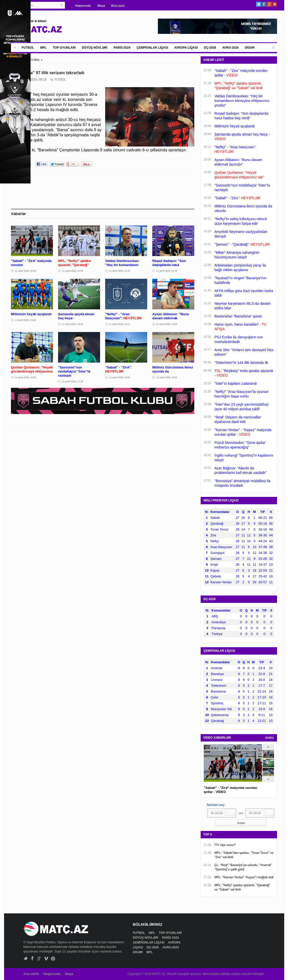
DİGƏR (250, 48)
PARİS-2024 (122, 48)
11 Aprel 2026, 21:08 (167, 271)
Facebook (264, 4)
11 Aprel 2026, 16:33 (167, 377)
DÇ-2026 (210, 48)
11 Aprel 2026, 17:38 (72, 381)
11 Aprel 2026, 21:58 (72, 271)
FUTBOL (28, 48)
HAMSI (269, 738)
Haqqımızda (83, 6)
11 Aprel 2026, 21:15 (120, 271)
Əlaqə (101, 6)
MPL (43, 48)
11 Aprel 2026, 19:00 (167, 324)
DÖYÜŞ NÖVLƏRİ (94, 48)
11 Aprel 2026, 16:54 (120, 377)
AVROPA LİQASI (186, 48)
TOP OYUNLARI (64, 48)
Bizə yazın (118, 6)
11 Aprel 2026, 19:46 (25, 320)
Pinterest (275, 4)
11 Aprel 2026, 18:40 (25, 377)
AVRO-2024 (230, 48)
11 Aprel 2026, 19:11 (120, 324)
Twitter (259, 4)
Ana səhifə (31, 974)
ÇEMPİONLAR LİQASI (152, 48)
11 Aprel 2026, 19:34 (72, 324)
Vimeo (46, 958)
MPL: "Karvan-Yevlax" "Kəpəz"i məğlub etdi (244, 877)
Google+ (269, 4)
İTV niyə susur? (225, 845)
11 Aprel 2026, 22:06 (25, 271)
